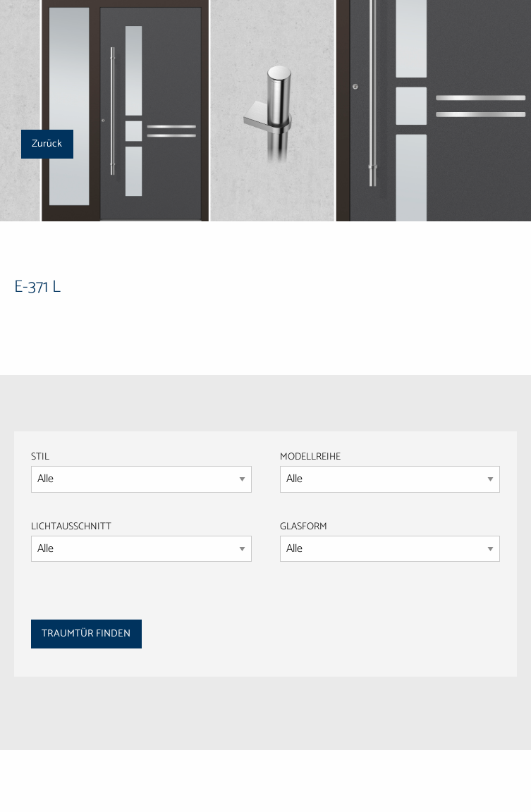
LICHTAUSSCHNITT (71, 527)
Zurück (47, 144)
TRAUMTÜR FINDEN (86, 634)
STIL (40, 457)
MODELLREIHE (310, 457)
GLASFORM (390, 541)
